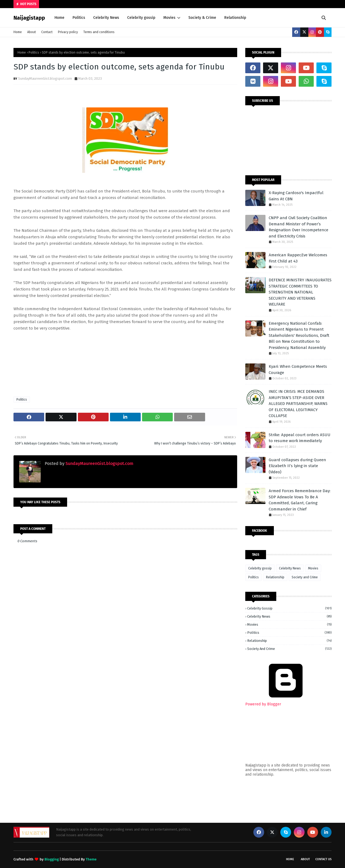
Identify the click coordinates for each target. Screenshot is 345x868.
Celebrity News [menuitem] (106, 18)
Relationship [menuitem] (235, 18)
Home (18, 32)
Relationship (275, 577)
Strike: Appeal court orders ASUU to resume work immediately (300, 438)
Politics (34, 52)
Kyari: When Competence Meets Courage (298, 370)
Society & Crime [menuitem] (202, 18)
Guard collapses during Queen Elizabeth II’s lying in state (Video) (297, 466)
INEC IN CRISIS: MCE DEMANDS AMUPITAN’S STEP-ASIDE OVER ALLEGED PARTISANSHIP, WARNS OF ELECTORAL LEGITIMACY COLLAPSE (298, 404)
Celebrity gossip (260, 568)
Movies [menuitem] (169, 18)
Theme (91, 859)
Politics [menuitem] (79, 18)
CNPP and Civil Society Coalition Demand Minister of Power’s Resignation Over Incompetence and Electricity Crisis (299, 227)
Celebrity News (290, 568)
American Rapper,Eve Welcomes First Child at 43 (298, 258)
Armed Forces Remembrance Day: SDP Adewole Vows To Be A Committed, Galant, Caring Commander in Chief (300, 500)
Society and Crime (305, 577)
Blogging (52, 859)
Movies (313, 568)
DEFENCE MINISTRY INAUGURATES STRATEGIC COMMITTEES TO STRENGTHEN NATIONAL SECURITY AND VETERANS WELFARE (300, 292)
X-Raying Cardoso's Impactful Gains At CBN (296, 196)
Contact (47, 32)
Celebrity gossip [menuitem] (141, 18)
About (32, 32)
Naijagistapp (29, 18)
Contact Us (323, 859)
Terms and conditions (99, 32)
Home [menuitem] (59, 18)
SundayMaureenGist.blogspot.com (45, 78)
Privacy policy (68, 32)
